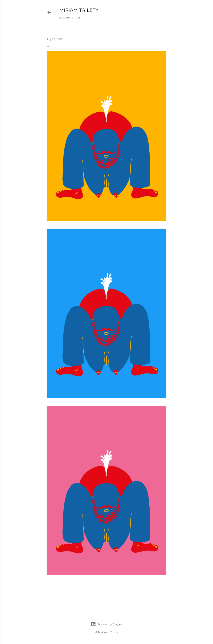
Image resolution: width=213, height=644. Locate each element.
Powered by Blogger (106, 624)
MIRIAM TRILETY (79, 10)
